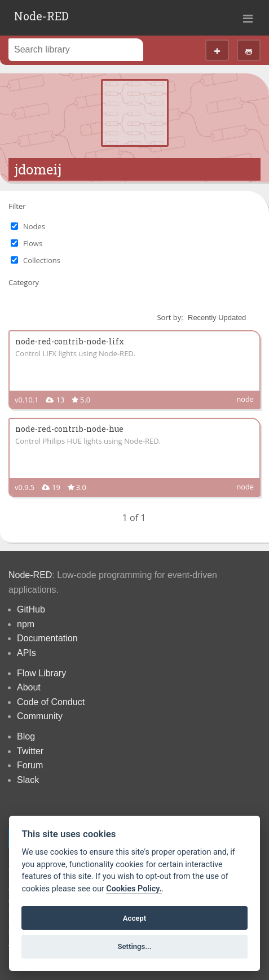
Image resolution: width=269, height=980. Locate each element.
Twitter (30, 751)
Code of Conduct (51, 702)
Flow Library (41, 673)
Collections (42, 260)
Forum (30, 765)
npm (26, 624)
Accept (134, 918)
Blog (26, 736)
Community (40, 716)
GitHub (31, 609)
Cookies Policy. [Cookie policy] (134, 889)
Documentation (47, 638)
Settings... (135, 946)
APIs (27, 653)
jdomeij (38, 169)
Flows (33, 243)
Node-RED (41, 16)
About (29, 687)
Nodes (34, 226)
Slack (28, 780)
